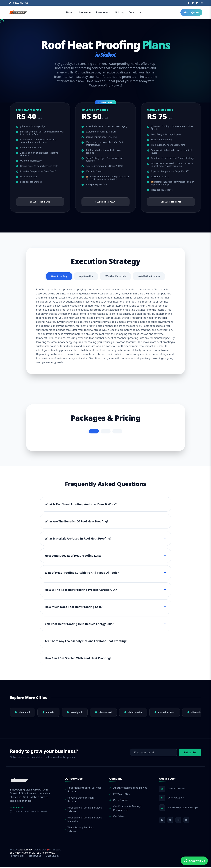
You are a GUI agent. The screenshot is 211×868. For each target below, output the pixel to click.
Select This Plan (40, 202)
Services (85, 12)
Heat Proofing (56, 277)
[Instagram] (202, 3)
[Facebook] (188, 3)
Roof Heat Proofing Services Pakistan (83, 790)
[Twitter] (193, 3)
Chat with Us (194, 861)
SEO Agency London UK (23, 853)
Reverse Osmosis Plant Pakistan (79, 800)
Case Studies (119, 801)
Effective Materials (115, 277)
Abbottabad (103, 713)
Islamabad (23, 713)
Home (70, 12)
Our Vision (117, 817)
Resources (103, 12)
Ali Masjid (194, 713)
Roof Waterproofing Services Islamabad (83, 820)
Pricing (119, 12)
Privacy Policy (120, 795)
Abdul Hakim (133, 713)
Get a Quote (191, 12)
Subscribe (190, 753)
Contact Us (135, 12)
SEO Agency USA (46, 853)
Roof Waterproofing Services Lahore (83, 810)
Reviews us (35, 856)
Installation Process (151, 277)
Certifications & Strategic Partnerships (126, 809)
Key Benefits (84, 277)
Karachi (48, 713)
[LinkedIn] (197, 3)
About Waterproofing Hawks (128, 788)
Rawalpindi (75, 713)
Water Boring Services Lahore (79, 830)
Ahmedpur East (164, 713)
